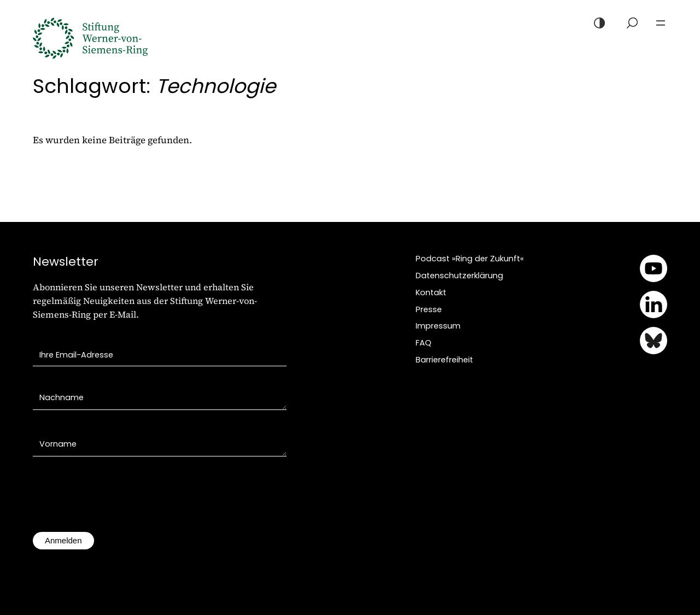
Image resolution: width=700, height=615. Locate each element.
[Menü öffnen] (661, 23)
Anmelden (63, 540)
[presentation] (116, 500)
